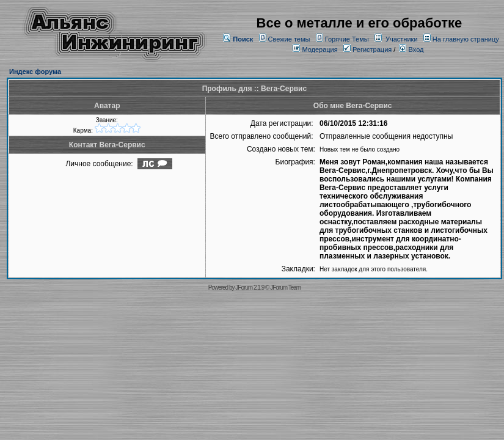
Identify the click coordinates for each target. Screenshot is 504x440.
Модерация (320, 50)
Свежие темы (289, 39)
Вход (411, 50)
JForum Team (285, 288)
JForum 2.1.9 (250, 288)
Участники (402, 39)
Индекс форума (35, 71)
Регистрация (367, 50)
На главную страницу (466, 39)
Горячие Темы (347, 39)
